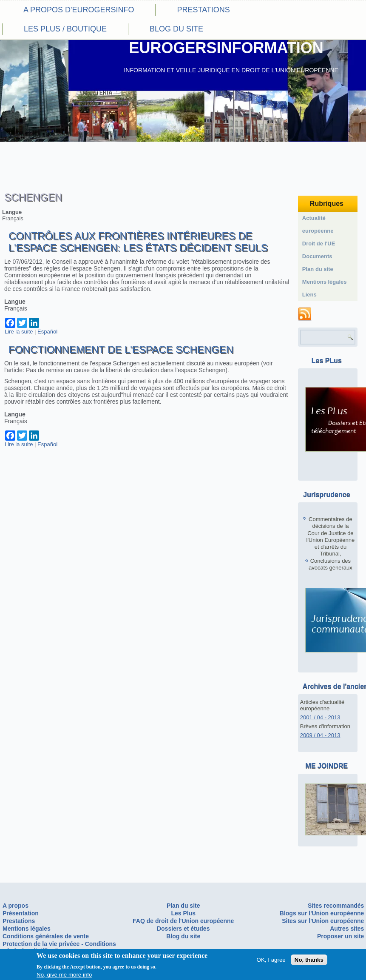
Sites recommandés (336, 906)
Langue (12, 212)
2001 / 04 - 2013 (320, 717)
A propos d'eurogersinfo (79, 10)
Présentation (21, 913)
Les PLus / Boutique (65, 29)
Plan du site (318, 269)
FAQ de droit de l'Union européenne (183, 921)
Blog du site (176, 29)
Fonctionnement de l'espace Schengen (121, 349)
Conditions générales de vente (46, 936)
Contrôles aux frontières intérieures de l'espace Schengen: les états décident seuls (138, 242)
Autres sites (347, 929)
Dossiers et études (183, 929)
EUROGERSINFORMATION (226, 48)
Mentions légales (325, 282)
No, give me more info (64, 976)
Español (47, 332)
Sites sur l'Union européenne (323, 921)
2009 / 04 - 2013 (320, 735)
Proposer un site (340, 936)
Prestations (203, 10)
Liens (309, 295)
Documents (317, 256)
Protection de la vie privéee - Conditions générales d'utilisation (59, 947)
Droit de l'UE (319, 244)
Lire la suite (19, 332)
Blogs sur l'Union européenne (322, 913)
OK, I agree (271, 961)
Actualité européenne (318, 224)
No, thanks (309, 961)
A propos (16, 906)
